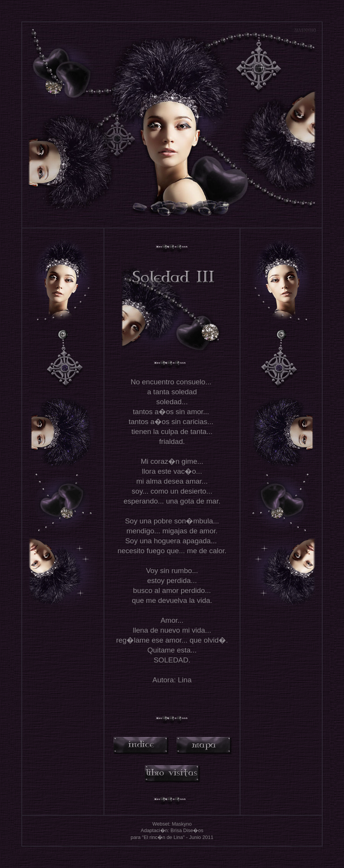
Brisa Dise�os (187, 830)
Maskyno (182, 824)
